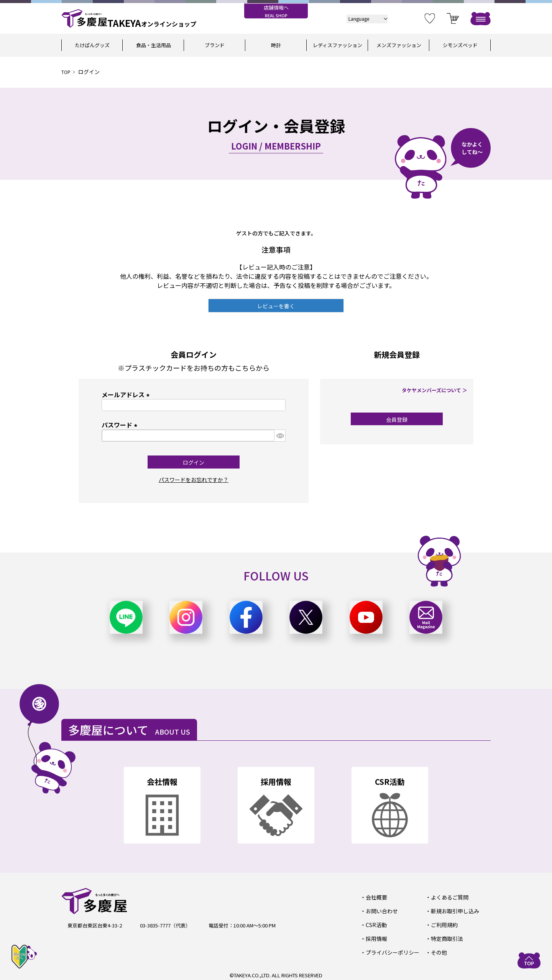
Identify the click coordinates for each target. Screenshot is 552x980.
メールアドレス (127, 395)
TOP (67, 72)
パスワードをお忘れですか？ (194, 479)
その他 (438, 950)
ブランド (215, 45)
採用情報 (375, 936)
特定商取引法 (445, 936)
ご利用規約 (443, 923)
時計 (276, 45)
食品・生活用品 (154, 45)
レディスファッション (338, 45)
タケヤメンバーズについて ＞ (437, 390)
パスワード (121, 425)
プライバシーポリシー (390, 950)
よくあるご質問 (448, 897)
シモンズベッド (460, 45)
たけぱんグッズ (92, 45)
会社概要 (375, 897)
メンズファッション (399, 45)
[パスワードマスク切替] (280, 436)
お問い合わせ (380, 910)
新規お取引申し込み (453, 910)
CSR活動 (375, 923)
